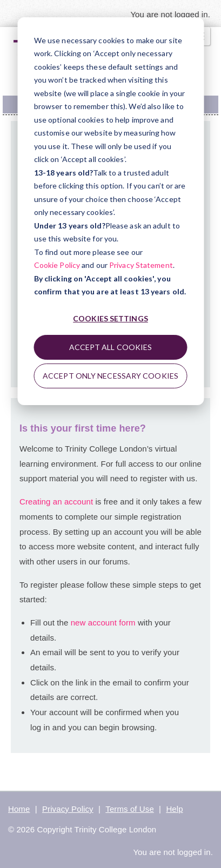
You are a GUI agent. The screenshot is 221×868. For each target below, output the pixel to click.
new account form (104, 623)
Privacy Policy (68, 809)
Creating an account (56, 502)
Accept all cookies (111, 347)
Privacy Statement (141, 265)
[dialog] (110, 211)
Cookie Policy (57, 265)
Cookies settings (110, 318)
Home (19, 809)
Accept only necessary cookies (110, 376)
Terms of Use (130, 809)
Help (174, 809)
